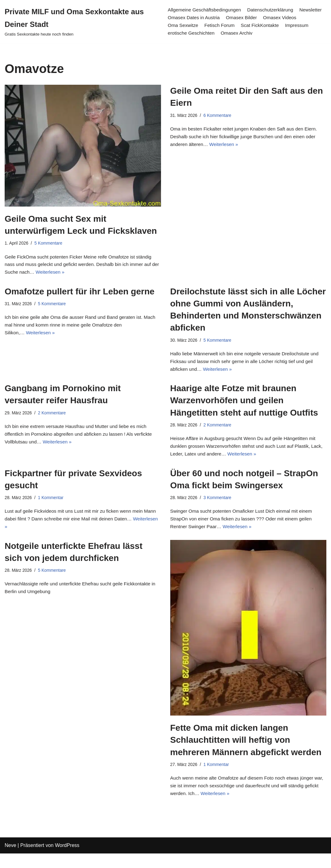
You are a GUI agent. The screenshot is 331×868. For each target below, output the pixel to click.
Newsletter (178, 18)
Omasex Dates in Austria (223, 18)
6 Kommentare (220, 116)
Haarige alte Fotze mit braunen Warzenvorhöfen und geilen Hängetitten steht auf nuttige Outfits (244, 406)
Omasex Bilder (273, 18)
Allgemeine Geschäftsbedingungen (205, 10)
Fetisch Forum (262, 26)
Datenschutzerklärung (274, 10)
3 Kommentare (220, 507)
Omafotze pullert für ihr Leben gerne (80, 294)
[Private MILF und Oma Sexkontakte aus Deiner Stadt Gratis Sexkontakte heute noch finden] (81, 22)
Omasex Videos (184, 26)
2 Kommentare (54, 419)
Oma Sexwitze (224, 26)
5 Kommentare (50, 244)
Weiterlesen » (61, 275)
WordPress (67, 860)
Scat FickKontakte (304, 26)
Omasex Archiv (269, 34)
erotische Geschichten (222, 34)
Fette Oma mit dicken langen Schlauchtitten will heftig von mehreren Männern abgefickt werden (246, 752)
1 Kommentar (53, 507)
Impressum (179, 34)
